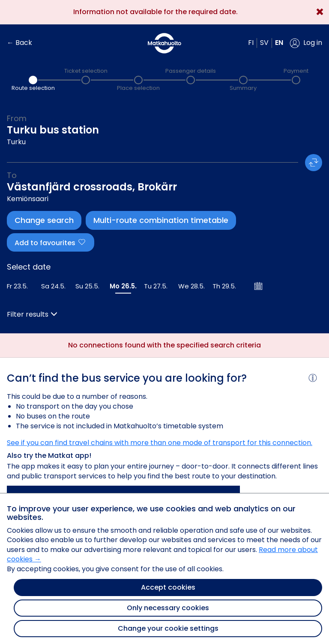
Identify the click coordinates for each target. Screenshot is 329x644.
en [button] (279, 43)
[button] (306, 43)
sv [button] (264, 43)
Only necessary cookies (168, 608)
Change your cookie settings (168, 628)
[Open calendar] (259, 286)
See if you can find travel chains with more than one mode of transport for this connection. (160, 443)
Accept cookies (168, 587)
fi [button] (251, 43)
